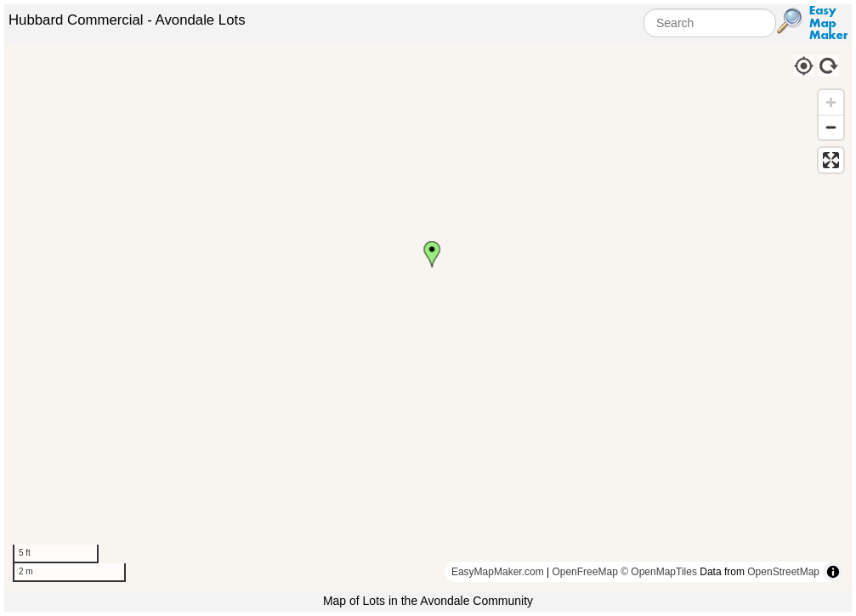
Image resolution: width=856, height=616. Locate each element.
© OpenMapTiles (659, 572)
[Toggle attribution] (833, 572)
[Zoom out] (831, 127)
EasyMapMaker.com (498, 572)
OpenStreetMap (783, 572)
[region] (428, 316)
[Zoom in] (831, 102)
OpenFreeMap (584, 572)
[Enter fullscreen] (831, 160)
